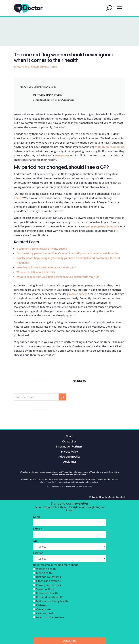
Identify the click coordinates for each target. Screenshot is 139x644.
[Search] (62, 397)
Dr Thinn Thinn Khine (47, 95)
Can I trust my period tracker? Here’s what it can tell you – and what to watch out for (68, 253)
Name (37, 517)
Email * (38, 529)
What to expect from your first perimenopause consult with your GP (58, 277)
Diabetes (42, 605)
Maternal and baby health (52, 601)
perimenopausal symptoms (103, 226)
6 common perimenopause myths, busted (42, 249)
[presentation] (61, 629)
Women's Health (48, 67)
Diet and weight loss (49, 577)
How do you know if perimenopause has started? (46, 267)
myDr (20, 67)
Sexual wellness (46, 589)
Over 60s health (46, 613)
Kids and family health (50, 597)
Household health (47, 593)
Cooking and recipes (49, 585)
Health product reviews (50, 617)
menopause (62, 155)
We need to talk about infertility (36, 272)
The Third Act (32, 67)
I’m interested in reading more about (55, 565)
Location (38, 553)
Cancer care (43, 609)
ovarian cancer (78, 294)
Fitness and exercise (49, 581)
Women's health (46, 569)
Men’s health (44, 573)
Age (35, 541)
